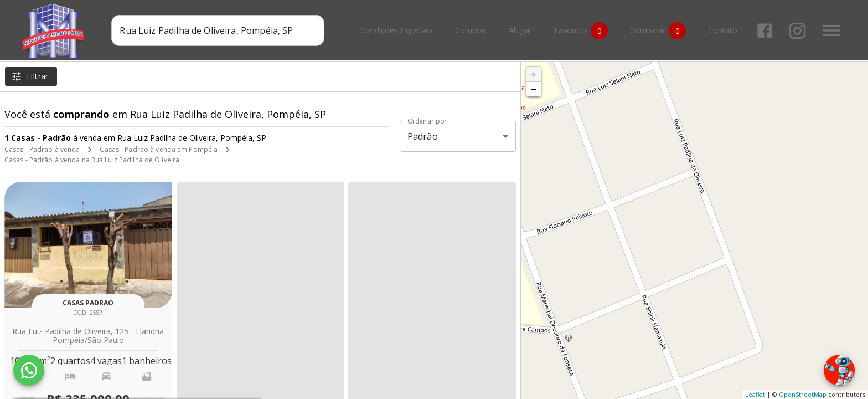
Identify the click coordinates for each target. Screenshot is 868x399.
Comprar (471, 31)
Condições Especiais (397, 31)
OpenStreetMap (803, 394)
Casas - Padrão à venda (42, 149)
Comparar (658, 31)
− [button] (534, 89)
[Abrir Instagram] (797, 31)
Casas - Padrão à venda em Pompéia (159, 149)
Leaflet (755, 394)
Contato (723, 31)
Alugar (520, 31)
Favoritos (581, 31)
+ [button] (534, 74)
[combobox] (218, 30)
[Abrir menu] (831, 30)
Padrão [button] (423, 136)
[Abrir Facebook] (765, 31)
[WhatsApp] (29, 370)
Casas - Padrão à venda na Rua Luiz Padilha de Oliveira (92, 160)
